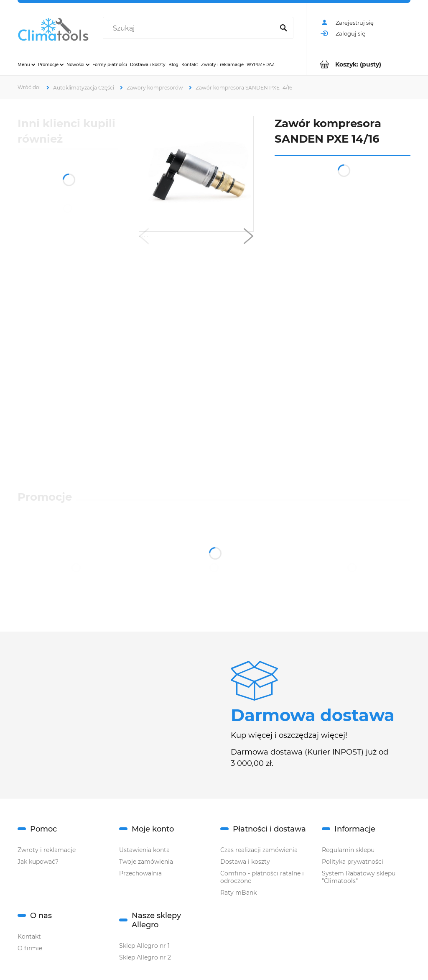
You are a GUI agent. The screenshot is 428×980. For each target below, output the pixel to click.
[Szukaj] (283, 28)
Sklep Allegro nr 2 (145, 957)
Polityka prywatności (353, 862)
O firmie (30, 948)
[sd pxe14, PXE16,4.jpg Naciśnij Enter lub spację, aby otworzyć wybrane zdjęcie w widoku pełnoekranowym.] (196, 174)
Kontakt (29, 937)
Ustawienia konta (144, 850)
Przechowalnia (140, 873)
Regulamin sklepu (348, 850)
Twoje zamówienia (146, 862)
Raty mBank (238, 893)
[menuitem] (26, 64)
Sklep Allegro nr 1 (144, 946)
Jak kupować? (38, 862)
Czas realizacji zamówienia (259, 850)
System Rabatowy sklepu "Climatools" (359, 877)
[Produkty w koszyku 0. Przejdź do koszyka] (358, 64)
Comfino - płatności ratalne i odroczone (262, 877)
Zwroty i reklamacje (47, 850)
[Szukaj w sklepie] (190, 28)
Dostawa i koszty (245, 862)
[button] (144, 238)
